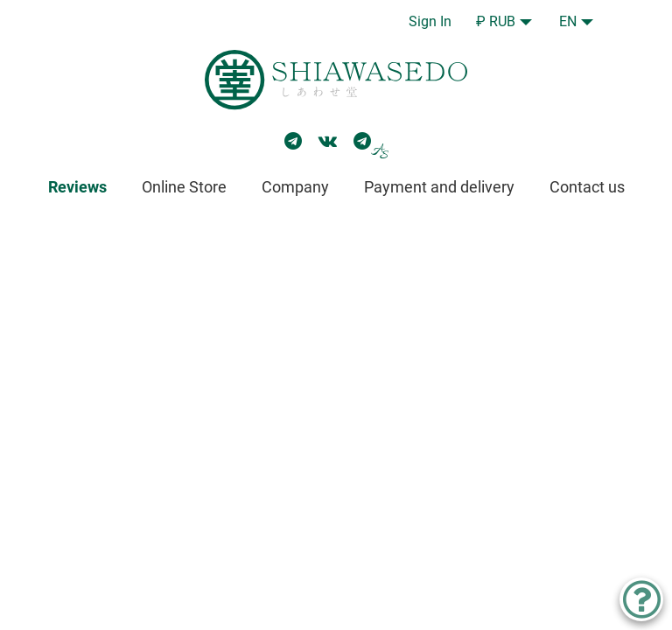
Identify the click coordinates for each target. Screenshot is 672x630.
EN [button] (568, 21)
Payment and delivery (439, 187)
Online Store (184, 187)
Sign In (430, 21)
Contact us (587, 187)
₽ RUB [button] (496, 21)
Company (295, 187)
